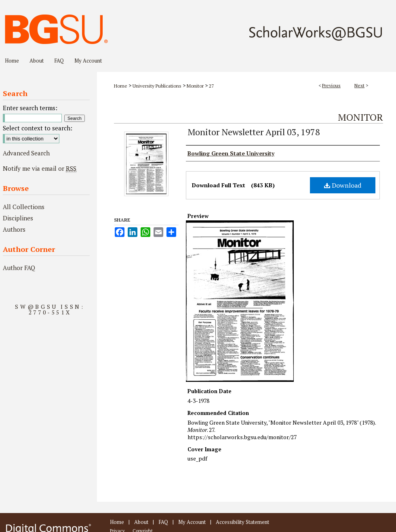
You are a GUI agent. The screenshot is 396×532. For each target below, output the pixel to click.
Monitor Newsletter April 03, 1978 (254, 132)
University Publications (157, 86)
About (141, 522)
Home (121, 86)
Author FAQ (19, 268)
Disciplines (18, 218)
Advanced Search (26, 153)
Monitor (195, 86)
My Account (192, 522)
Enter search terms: (30, 108)
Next (359, 85)
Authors (14, 229)
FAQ (163, 522)
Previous (331, 85)
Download (343, 185)
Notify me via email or (40, 168)
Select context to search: (38, 128)
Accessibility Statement (242, 522)
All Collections (24, 207)
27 (211, 86)
